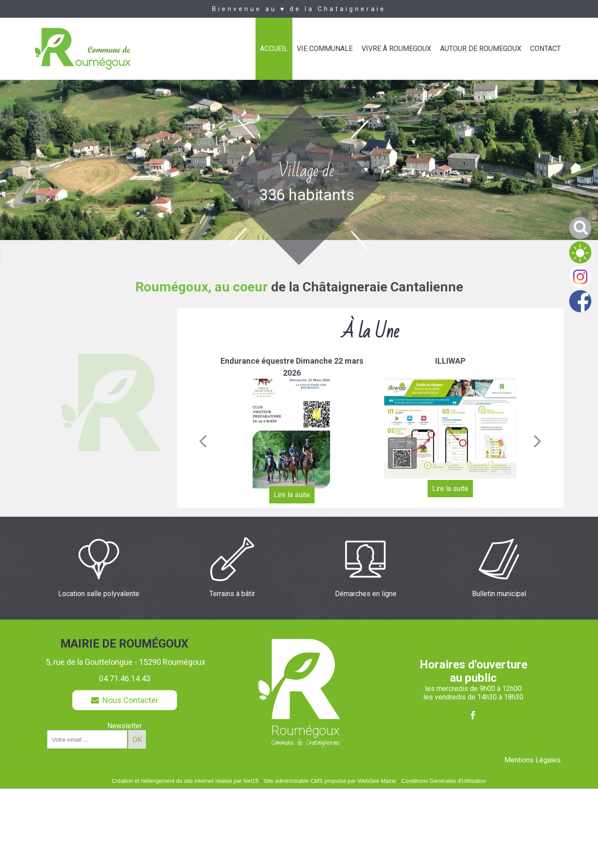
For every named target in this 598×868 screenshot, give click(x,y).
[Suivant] (538, 441)
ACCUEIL (274, 49)
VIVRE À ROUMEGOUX (396, 49)
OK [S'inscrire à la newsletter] (137, 740)
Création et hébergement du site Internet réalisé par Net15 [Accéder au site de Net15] (185, 781)
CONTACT (545, 49)
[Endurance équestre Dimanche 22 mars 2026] (292, 434)
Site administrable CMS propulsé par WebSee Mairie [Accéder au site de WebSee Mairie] (330, 781)
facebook (473, 715)
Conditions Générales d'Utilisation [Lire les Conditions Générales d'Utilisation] (444, 781)
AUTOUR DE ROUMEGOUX (481, 49)
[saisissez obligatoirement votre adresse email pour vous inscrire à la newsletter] (87, 739)
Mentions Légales (533, 760)
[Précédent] (203, 441)
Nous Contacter (125, 700)
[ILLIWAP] (450, 428)
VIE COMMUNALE (325, 49)
